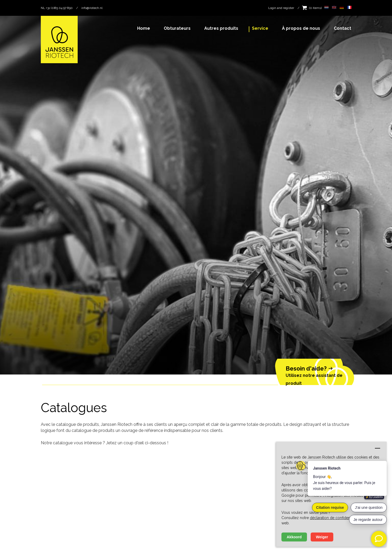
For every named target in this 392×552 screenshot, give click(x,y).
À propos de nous (301, 28)
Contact (343, 28)
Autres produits (221, 28)
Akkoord (294, 537)
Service (260, 28)
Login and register (281, 8)
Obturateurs (177, 28)
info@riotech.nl (92, 8)
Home (144, 28)
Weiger (322, 537)
